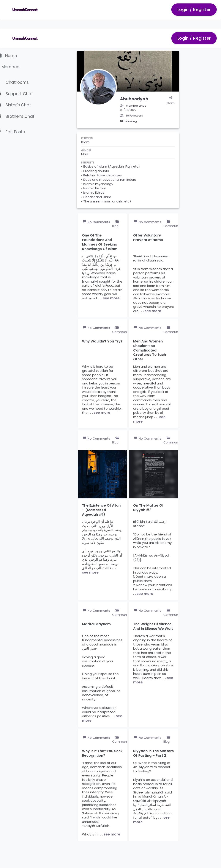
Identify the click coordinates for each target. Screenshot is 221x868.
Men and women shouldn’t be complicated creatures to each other (150, 350)
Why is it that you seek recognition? (102, 753)
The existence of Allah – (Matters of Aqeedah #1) (101, 510)
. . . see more (109, 298)
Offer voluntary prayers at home (148, 238)
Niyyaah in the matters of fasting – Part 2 (153, 753)
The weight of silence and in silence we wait (153, 627)
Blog (115, 226)
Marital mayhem (96, 624)
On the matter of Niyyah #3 (148, 508)
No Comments (99, 222)
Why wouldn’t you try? (102, 341)
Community (173, 226)
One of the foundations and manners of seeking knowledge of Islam (100, 242)
